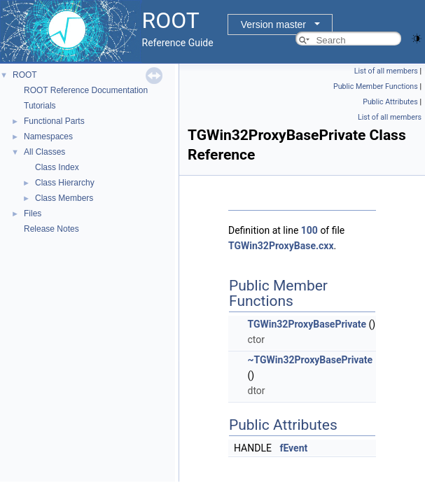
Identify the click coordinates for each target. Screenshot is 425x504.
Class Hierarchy (65, 183)
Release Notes (51, 229)
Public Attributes (390, 102)
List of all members (386, 71)
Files (33, 213)
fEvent (293, 448)
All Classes (44, 152)
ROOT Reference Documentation (86, 90)
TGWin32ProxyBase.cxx (281, 246)
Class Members (64, 198)
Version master (273, 24)
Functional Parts (54, 121)
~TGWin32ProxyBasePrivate (310, 360)
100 (309, 230)
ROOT (25, 75)
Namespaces (48, 136)
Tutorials (40, 106)
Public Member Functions (376, 86)
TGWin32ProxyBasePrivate (307, 324)
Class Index (57, 167)
